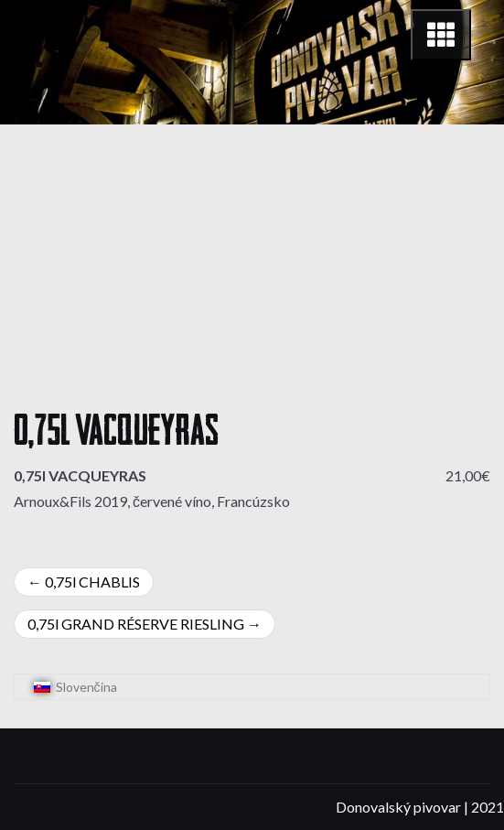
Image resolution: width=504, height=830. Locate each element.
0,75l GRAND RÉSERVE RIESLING (136, 624)
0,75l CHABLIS (92, 582)
